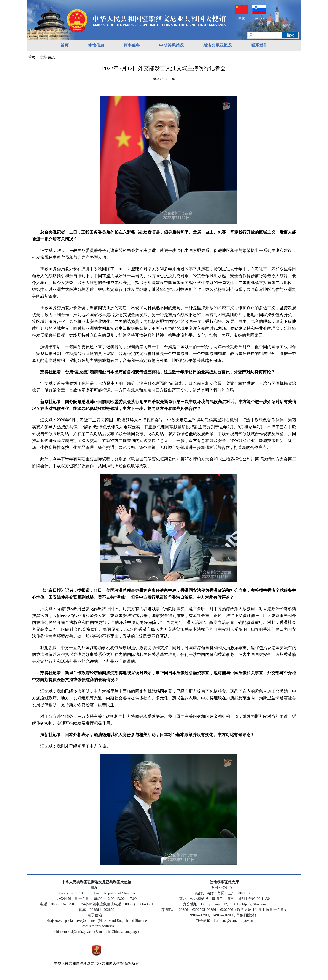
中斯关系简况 (172, 45)
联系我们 (259, 45)
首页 (65, 45)
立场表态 (47, 57)
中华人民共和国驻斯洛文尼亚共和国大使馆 (89, 963)
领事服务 (132, 45)
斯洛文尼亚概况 (218, 45)
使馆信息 (96, 45)
